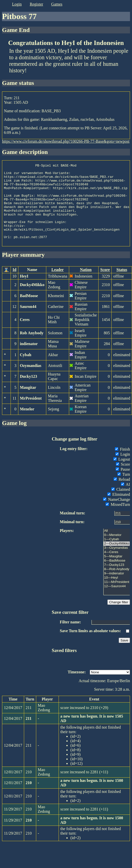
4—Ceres (117, 568)
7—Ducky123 (117, 581)
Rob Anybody (32, 349)
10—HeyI (117, 594)
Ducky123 (28, 392)
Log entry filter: (74, 465)
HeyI (24, 292)
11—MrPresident (117, 598)
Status (122, 285)
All (117, 547)
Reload (122, 495)
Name (32, 285)
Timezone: (77, 688)
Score (105, 285)
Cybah (26, 371)
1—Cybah (117, 555)
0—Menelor (117, 551)
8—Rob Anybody (117, 585)
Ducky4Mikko (32, 301)
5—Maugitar (117, 572)
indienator (29, 360)
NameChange (117, 515)
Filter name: (71, 638)
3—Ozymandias (117, 564)
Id (14, 285)
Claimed (121, 505)
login (17, 4)
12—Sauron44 (117, 602)
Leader (57, 285)
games (57, 4)
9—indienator (117, 589)
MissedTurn (118, 520)
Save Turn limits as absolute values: (90, 647)
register (36, 4)
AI (125, 500)
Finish (122, 465)
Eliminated (119, 510)
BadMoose (29, 312)
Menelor (27, 425)
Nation (86, 285)
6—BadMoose (117, 577)
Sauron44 (28, 322)
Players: (67, 546)
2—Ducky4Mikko (117, 559)
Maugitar (28, 403)
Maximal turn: (73, 529)
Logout (122, 475)
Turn (124, 490)
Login (123, 470)
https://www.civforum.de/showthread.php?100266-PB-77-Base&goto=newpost (66, 141)
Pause (123, 485)
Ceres (25, 335)
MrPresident (31, 414)
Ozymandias (31, 381)
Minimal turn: (72, 538)
